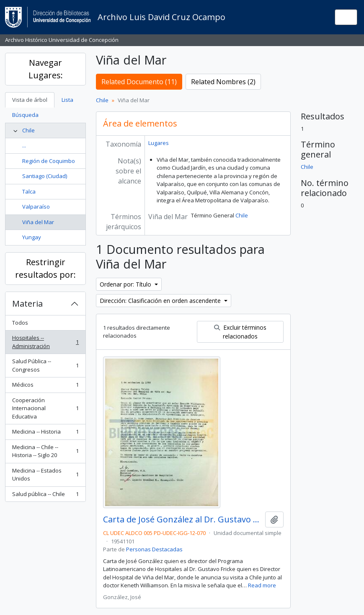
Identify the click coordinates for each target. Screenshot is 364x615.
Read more (262, 585)
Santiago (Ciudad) (45, 176)
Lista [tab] (67, 100)
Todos (20, 323)
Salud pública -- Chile (45, 496)
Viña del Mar (38, 222)
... (24, 145)
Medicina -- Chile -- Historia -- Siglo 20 (45, 451)
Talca (29, 191)
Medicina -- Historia (45, 433)
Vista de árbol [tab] (30, 100)
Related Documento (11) (139, 82)
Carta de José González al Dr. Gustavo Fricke (182, 519)
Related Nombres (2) (223, 82)
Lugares (159, 143)
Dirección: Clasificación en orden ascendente (161, 301)
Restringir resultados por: (45, 268)
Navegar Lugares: (46, 69)
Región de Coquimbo (49, 161)
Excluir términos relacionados (240, 332)
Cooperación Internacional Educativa (45, 408)
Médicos (45, 386)
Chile (28, 130)
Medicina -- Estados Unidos (45, 475)
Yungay (32, 237)
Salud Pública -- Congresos (45, 365)
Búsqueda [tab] (25, 115)
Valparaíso (36, 207)
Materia (27, 304)
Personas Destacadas (154, 549)
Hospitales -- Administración (45, 342)
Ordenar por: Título (126, 284)
